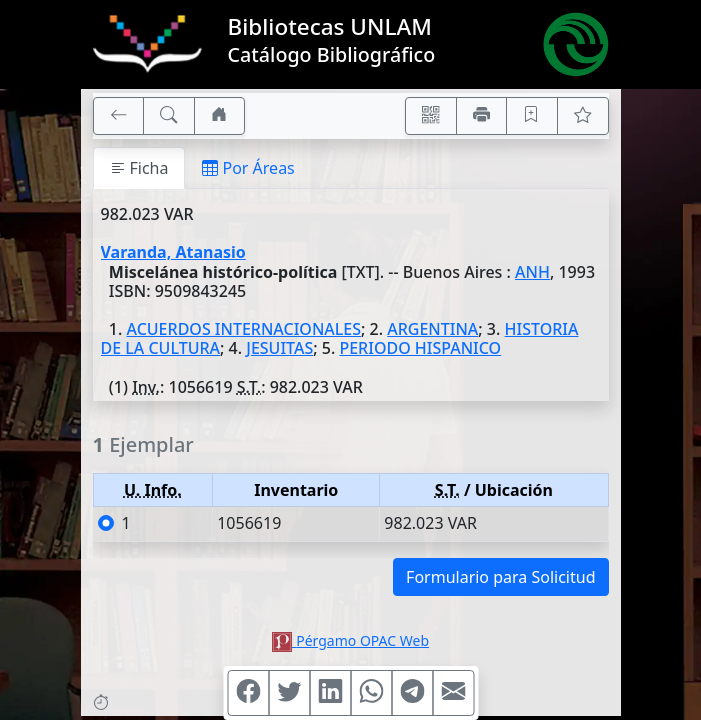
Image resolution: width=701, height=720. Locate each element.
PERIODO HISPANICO (420, 348)
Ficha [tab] (139, 168)
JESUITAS (279, 348)
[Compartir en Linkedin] (330, 693)
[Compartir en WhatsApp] (371, 693)
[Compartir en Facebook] (248, 693)
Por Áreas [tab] (248, 168)
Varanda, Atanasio (173, 252)
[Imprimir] (482, 116)
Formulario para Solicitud (500, 577)
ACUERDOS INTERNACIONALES (243, 329)
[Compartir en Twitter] (289, 693)
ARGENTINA (432, 329)
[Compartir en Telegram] (412, 693)
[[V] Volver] (119, 116)
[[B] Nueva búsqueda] (169, 116)
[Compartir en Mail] (453, 693)
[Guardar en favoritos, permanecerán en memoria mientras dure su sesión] (532, 116)
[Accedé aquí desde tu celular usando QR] (431, 116)
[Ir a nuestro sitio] (220, 116)
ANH (532, 272)
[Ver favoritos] (583, 116)
